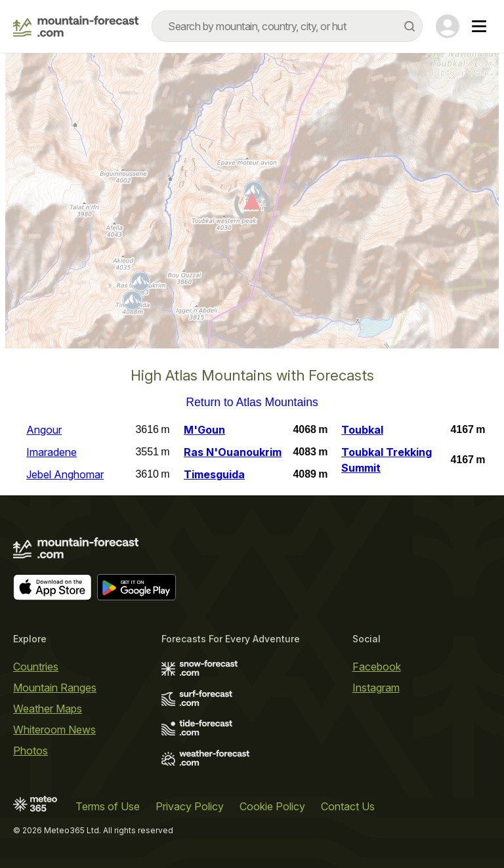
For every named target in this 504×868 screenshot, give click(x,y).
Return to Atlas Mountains (252, 403)
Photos (31, 751)
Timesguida (214, 474)
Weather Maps (48, 709)
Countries (36, 667)
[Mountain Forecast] (76, 26)
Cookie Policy (272, 806)
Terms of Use (108, 806)
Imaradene (52, 452)
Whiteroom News (54, 730)
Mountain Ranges (55, 688)
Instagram (376, 688)
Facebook (377, 667)
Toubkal (362, 430)
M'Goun (204, 430)
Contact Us (348, 806)
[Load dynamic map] (252, 206)
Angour (44, 430)
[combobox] (287, 26)
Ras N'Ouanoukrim (233, 452)
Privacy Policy (190, 806)
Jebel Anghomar (65, 474)
